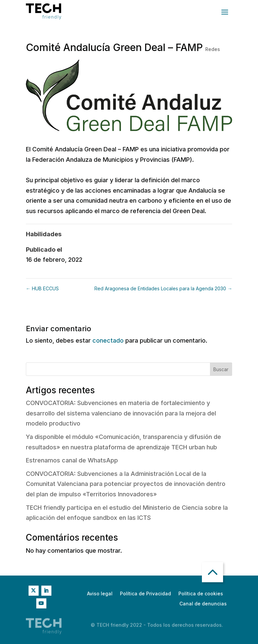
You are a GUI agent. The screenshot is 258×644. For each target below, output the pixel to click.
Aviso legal (100, 594)
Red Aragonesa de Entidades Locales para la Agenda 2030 (163, 288)
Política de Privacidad (145, 594)
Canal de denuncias (203, 604)
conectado (108, 340)
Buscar (221, 369)
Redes (213, 49)
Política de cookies (201, 594)
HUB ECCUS (42, 288)
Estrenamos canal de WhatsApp (72, 460)
